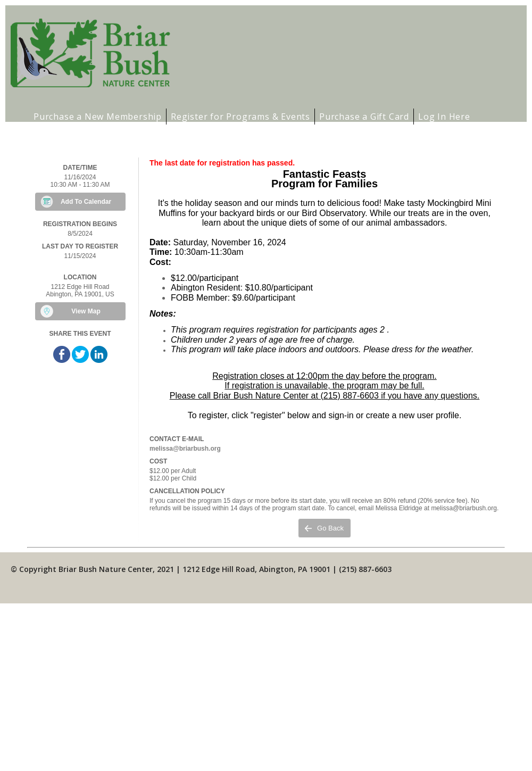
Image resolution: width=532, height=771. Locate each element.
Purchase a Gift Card (364, 117)
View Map (86, 311)
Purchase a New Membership (98, 117)
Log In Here (444, 117)
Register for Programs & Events (240, 117)
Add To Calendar (86, 202)
